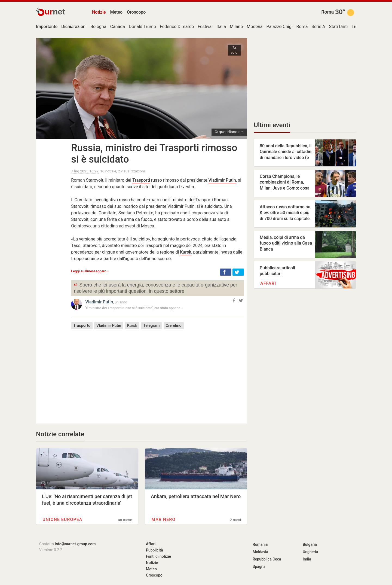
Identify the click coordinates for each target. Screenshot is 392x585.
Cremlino (174, 326)
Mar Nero (163, 520)
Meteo (117, 12)
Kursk (186, 252)
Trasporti (141, 180)
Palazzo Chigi (279, 27)
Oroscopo (136, 12)
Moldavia (260, 552)
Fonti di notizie (158, 556)
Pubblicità (154, 550)
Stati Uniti (339, 27)
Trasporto (82, 326)
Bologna (98, 27)
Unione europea (62, 520)
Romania (260, 544)
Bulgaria (310, 544)
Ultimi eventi (272, 125)
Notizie (99, 12)
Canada (118, 27)
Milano (236, 27)
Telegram (151, 326)
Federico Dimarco (177, 27)
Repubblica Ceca (267, 559)
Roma (327, 12)
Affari (268, 283)
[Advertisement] (157, 372)
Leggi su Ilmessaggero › (90, 271)
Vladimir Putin (222, 180)
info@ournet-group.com (75, 544)
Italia (221, 27)
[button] (226, 272)
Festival (205, 27)
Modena (255, 27)
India (307, 559)
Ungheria (310, 552)
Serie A (318, 27)
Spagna (259, 566)
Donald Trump (142, 27)
